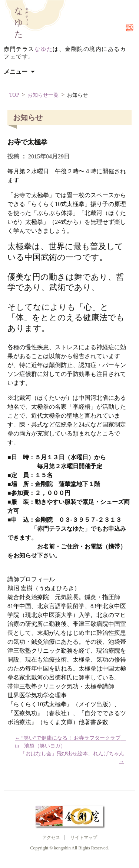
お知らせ (77, 95)
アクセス (51, 838)
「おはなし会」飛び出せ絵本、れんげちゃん (72, 758)
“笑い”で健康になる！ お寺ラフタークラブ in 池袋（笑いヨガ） (69, 742)
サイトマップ (84, 838)
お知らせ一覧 (43, 95)
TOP (14, 95)
